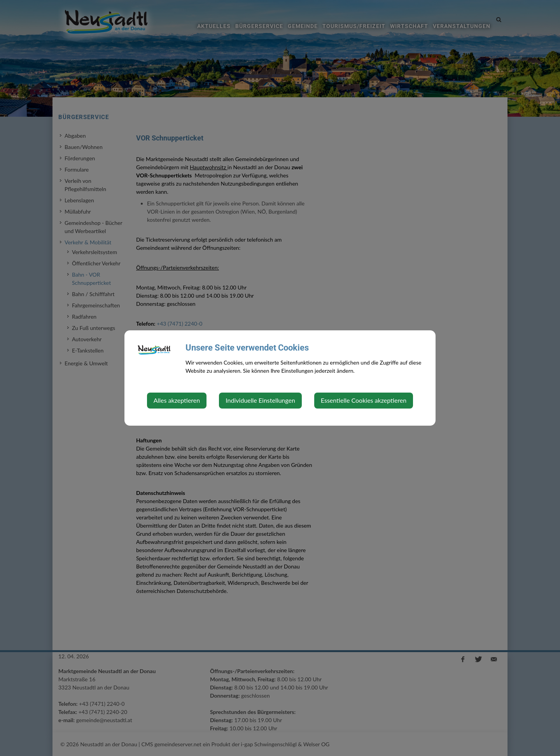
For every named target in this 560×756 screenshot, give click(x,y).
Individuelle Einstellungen (260, 400)
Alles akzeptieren (177, 400)
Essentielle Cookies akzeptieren (364, 400)
